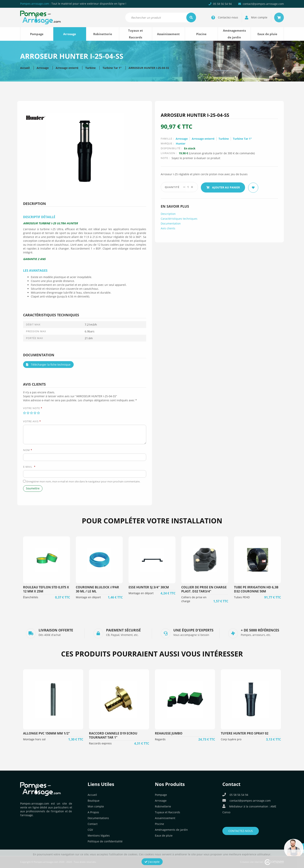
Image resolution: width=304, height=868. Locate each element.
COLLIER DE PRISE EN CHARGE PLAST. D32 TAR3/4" (204, 589)
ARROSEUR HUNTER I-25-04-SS (149, 68)
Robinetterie (103, 34)
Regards (160, 739)
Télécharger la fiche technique (48, 365)
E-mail (29, 467)
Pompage (37, 34)
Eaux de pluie (267, 34)
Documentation (171, 223)
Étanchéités (31, 597)
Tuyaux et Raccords (136, 34)
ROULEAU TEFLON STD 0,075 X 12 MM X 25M (46, 589)
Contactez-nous (241, 831)
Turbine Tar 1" (112, 68)
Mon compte (96, 806)
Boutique (94, 801)
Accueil (25, 68)
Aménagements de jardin (234, 34)
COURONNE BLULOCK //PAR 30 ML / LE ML (97, 589)
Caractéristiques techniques (179, 218)
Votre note (33, 408)
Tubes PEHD (242, 597)
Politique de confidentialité (105, 841)
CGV (90, 830)
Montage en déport (88, 597)
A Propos (93, 812)
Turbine (90, 68)
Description (168, 213)
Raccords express (100, 743)
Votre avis (32, 421)
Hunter (181, 144)
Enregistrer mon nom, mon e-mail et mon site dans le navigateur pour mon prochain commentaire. (83, 481)
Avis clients (168, 228)
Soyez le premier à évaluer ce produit (196, 158)
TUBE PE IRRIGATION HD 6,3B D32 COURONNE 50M (256, 589)
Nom (28, 450)
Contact (93, 824)
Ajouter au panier (224, 187)
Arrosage (70, 34)
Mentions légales (99, 835)
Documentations (98, 818)
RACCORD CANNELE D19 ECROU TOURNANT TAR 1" (113, 735)
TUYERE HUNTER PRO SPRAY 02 (245, 733)
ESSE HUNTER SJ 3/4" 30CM (149, 587)
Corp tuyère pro (231, 739)
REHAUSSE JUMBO (169, 733)
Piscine (201, 34)
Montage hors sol (34, 739)
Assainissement (168, 34)
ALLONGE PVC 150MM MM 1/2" (47, 733)
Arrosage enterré (67, 68)
